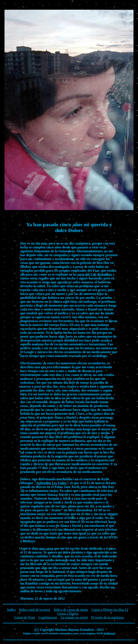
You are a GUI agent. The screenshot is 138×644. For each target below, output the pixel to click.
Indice (11, 610)
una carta (46, 548)
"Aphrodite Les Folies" (51, 483)
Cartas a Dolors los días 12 (110, 610)
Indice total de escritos (35, 610)
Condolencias (48, 617)
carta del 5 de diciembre (94, 274)
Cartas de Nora (25, 617)
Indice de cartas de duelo (71, 610)
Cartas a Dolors (68, 614)
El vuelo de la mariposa (107, 617)
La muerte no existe (74, 617)
